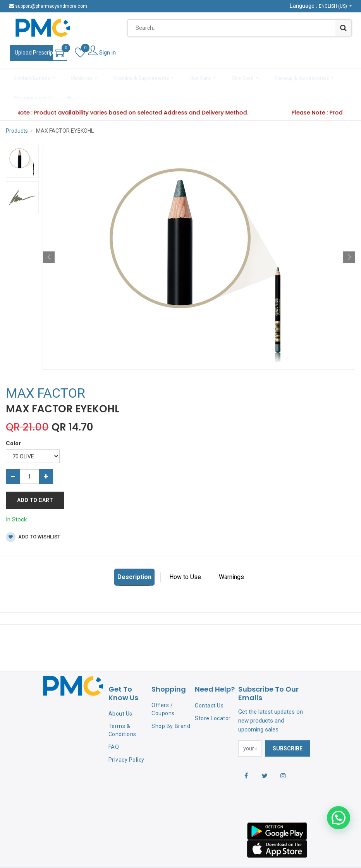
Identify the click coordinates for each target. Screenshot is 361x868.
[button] (336, 77)
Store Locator (213, 695)
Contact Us (209, 682)
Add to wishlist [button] (33, 514)
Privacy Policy (126, 736)
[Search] (343, 28)
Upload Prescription (39, 53)
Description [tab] (134, 554)
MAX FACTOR (46, 370)
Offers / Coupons (163, 686)
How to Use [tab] (185, 554)
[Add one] (46, 453)
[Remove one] (13, 453)
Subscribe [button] (288, 725)
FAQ (114, 724)
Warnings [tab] (231, 554)
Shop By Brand (171, 703)
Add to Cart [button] (35, 477)
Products (17, 108)
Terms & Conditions (122, 707)
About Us (120, 690)
